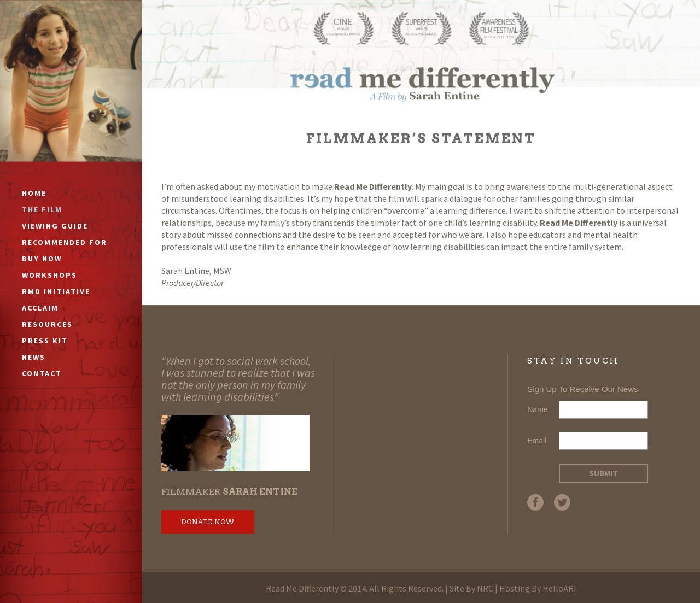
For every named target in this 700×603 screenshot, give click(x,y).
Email (537, 441)
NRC (485, 588)
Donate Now (208, 522)
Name (537, 409)
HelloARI (559, 588)
